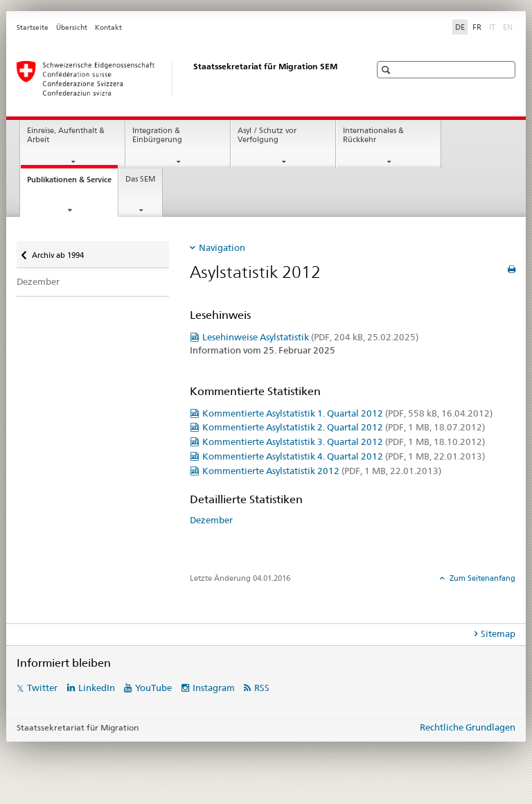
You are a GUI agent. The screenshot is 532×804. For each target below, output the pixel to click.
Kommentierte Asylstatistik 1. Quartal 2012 (347, 413)
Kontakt (108, 27)
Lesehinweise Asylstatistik (310, 337)
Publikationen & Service (72, 183)
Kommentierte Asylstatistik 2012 (322, 471)
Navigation (222, 247)
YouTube (153, 688)
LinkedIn (97, 688)
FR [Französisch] (477, 27)
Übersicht (72, 27)
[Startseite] (179, 78)
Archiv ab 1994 (57, 251)
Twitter (42, 688)
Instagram (214, 688)
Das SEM (141, 179)
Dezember (38, 281)
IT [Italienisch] (494, 26)
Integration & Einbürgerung (157, 135)
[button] (388, 70)
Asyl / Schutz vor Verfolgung (267, 135)
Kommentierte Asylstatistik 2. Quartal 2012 (344, 427)
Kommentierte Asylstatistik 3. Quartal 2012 (344, 442)
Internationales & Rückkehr (373, 135)
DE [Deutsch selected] (460, 27)
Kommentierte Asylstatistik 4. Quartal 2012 (344, 456)
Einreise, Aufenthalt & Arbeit (66, 135)
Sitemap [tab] (498, 633)
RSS (262, 688)
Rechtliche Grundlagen (468, 727)
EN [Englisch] (509, 26)
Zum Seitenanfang (481, 578)
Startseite (33, 27)
